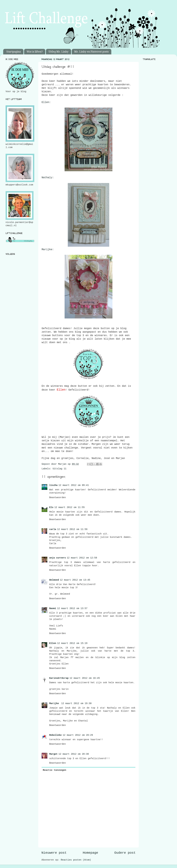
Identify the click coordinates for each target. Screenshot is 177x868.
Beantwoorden (58, 498)
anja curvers (58, 558)
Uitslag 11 (59, 469)
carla (53, 529)
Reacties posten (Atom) (76, 860)
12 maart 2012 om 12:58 (82, 558)
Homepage (90, 853)
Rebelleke (55, 735)
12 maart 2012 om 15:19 (72, 643)
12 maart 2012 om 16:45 (85, 678)
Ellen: (46, 102)
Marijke (55, 703)
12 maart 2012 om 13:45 (75, 580)
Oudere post (125, 853)
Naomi (53, 608)
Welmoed (54, 580)
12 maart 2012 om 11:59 (72, 529)
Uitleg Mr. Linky (58, 52)
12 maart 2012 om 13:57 (72, 608)
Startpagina (14, 52)
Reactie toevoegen (54, 770)
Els (51, 507)
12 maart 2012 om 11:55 (70, 507)
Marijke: (48, 250)
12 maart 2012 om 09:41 (74, 485)
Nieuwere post (54, 853)
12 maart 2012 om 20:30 (74, 754)
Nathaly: (48, 178)
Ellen (53, 643)
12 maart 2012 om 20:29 (78, 735)
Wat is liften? (35, 52)
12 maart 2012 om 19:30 (76, 703)
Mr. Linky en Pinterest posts (91, 52)
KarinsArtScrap (59, 678)
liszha (53, 485)
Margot (53, 754)
